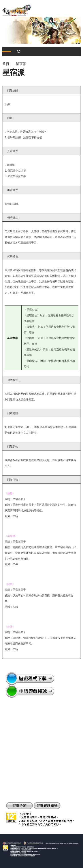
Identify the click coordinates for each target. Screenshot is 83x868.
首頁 (6, 64)
